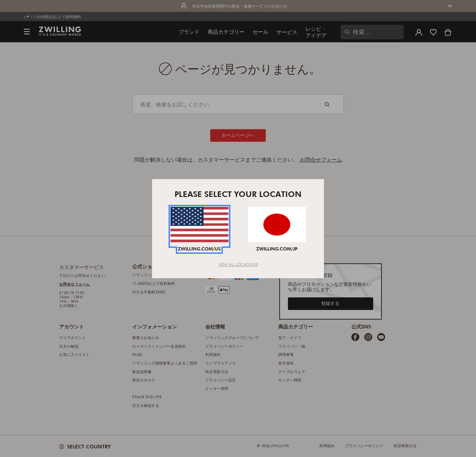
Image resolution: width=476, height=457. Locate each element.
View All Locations (238, 264)
